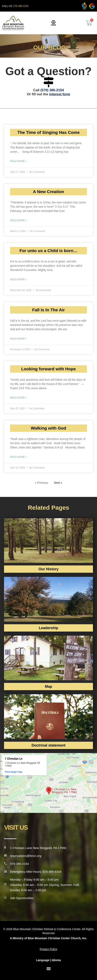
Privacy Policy (48, 949)
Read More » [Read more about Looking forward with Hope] (18, 398)
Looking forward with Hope (48, 369)
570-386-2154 (21, 6)
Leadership (48, 628)
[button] (48, 969)
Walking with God (48, 428)
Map (49, 687)
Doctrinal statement (48, 745)
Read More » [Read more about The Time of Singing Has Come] (18, 161)
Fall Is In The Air (48, 310)
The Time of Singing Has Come (48, 132)
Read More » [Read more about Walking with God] (18, 457)
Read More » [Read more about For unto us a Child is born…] (18, 279)
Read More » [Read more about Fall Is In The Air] (18, 339)
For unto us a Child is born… (48, 251)
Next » (58, 483)
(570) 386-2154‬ (52, 90)
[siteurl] (13, 23)
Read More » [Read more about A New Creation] (18, 220)
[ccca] (84, 6)
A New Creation (48, 192)
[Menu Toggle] (54, 23)
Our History (48, 569)
